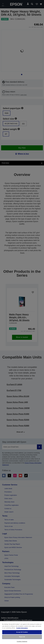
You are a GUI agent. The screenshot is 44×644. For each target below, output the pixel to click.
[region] (22, 632)
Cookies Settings (22, 641)
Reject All (22, 637)
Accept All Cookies (22, 632)
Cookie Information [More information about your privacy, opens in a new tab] (22, 628)
